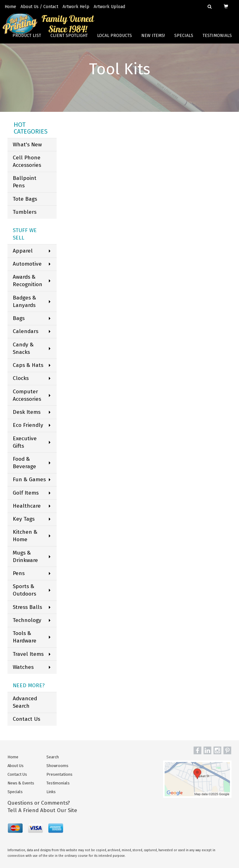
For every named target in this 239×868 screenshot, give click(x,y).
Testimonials (217, 40)
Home (10, 7)
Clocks (21, 378)
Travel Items (28, 654)
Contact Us (26, 719)
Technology (27, 620)
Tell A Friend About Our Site (42, 810)
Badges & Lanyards (24, 302)
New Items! (153, 40)
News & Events (21, 783)
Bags (19, 318)
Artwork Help (76, 7)
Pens (19, 573)
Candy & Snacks (23, 348)
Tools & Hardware (25, 637)
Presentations (59, 774)
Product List (27, 40)
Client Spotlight (69, 40)
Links (51, 792)
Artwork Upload (109, 7)
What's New (27, 145)
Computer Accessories (27, 395)
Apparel (23, 251)
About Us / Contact (39, 7)
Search (53, 757)
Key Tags (24, 519)
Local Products (115, 40)
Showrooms (57, 766)
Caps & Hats (28, 365)
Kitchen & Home (25, 536)
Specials (184, 40)
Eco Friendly (28, 425)
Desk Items (27, 412)
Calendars (26, 331)
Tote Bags (25, 199)
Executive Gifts (25, 442)
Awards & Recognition (28, 281)
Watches (23, 667)
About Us (16, 766)
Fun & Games (29, 480)
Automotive (27, 264)
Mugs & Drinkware (25, 557)
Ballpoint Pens (25, 182)
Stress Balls (27, 607)
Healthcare (27, 506)
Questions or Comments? (39, 803)
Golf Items (26, 493)
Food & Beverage (24, 463)
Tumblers (25, 212)
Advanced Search (25, 702)
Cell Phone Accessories (27, 161)
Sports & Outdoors (24, 590)
